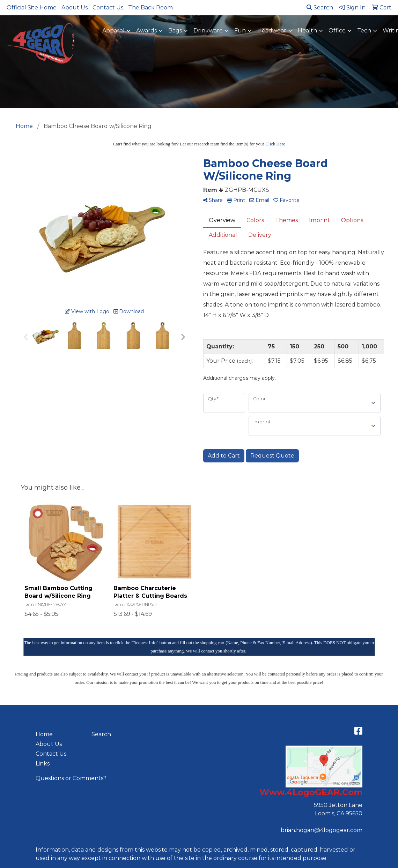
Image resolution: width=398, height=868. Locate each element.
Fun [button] (240, 31)
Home (44, 734)
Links (43, 764)
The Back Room (150, 7)
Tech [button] (364, 31)
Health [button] (307, 31)
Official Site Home (32, 7)
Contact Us (108, 7)
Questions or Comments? (71, 778)
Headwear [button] (272, 31)
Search (320, 7)
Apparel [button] (113, 31)
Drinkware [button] (208, 31)
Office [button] (337, 31)
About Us (75, 7)
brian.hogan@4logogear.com (322, 830)
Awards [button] (146, 31)
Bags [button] (175, 31)
